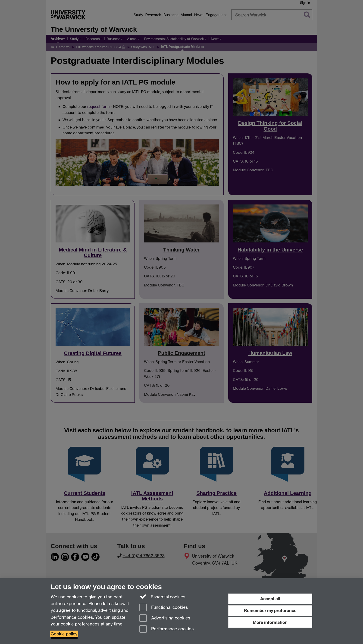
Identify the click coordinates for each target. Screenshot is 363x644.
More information (270, 622)
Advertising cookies (165, 618)
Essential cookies (162, 597)
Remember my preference (270, 611)
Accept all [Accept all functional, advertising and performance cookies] (270, 599)
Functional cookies (164, 608)
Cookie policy (64, 634)
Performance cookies (167, 629)
